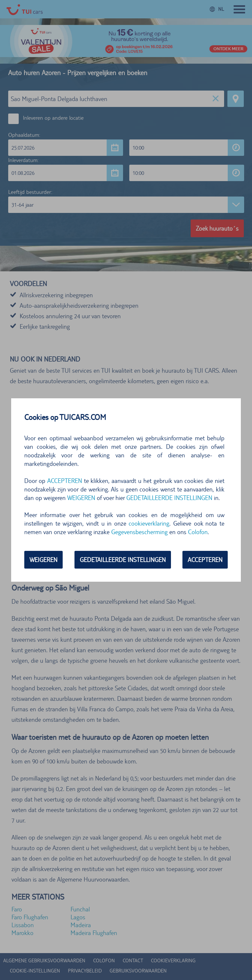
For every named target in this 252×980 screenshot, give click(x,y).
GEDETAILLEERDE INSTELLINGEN (169, 498)
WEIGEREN (81, 498)
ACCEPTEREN (65, 481)
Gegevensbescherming (139, 532)
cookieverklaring (149, 523)
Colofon (198, 532)
